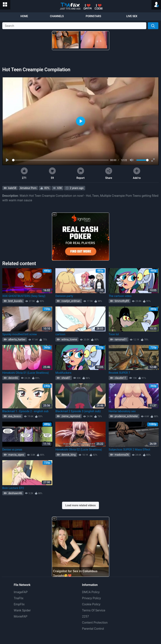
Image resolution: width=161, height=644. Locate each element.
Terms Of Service (94, 610)
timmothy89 (122, 301)
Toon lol (114, 334)
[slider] (60, 160)
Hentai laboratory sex (122, 411)
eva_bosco (14, 416)
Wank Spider (22, 610)
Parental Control (93, 629)
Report (80, 173)
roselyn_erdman (70, 301)
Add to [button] (137, 173)
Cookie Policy (91, 604)
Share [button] (109, 173)
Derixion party (64, 296)
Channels (57, 16)
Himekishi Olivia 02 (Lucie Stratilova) (79, 450)
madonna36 (121, 455)
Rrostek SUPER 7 (119, 373)
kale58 (12, 188)
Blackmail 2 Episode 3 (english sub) (78, 411)
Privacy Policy (92, 598)
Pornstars (93, 16)
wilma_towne (69, 339)
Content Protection (95, 623)
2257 (86, 616)
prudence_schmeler (126, 416)
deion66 (13, 378)
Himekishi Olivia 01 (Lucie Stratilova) (25, 373)
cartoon (60, 334)
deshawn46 (15, 493)
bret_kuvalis (15, 301)
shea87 (65, 378)
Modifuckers (63, 373)
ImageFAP (21, 592)
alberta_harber (17, 339)
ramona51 (120, 339)
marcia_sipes (16, 455)
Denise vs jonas (12, 450)
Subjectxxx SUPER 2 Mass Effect (129, 450)
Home (24, 16)
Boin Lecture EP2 (13, 488)
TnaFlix (19, 598)
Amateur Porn (28, 188)
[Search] (153, 26)
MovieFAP (21, 616)
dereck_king (68, 455)
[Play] (8, 160)
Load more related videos (80, 505)
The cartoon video (120, 296)
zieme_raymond (70, 416)
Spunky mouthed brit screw (20, 334)
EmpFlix (19, 604)
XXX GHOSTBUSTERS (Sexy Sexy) (24, 296)
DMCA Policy (91, 592)
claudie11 (120, 378)
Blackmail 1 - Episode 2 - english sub (25, 411)
